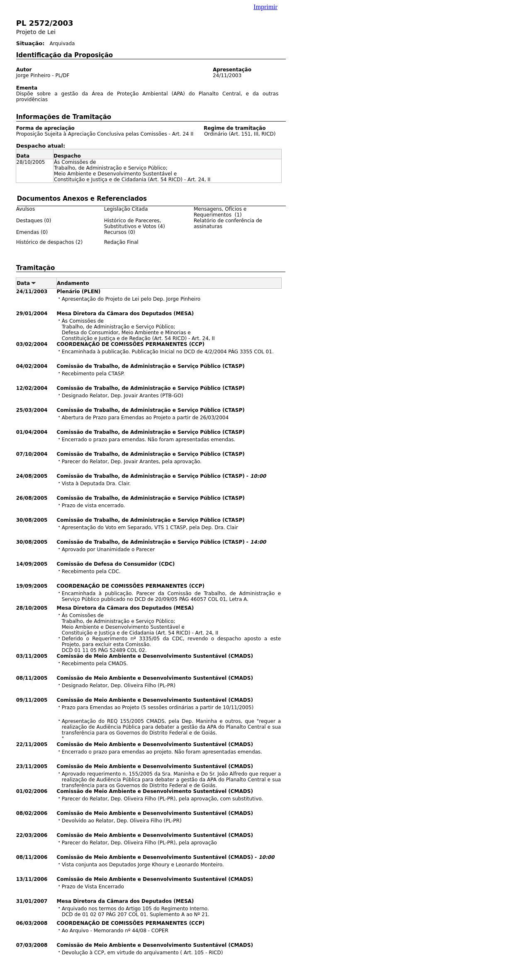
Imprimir (265, 7)
